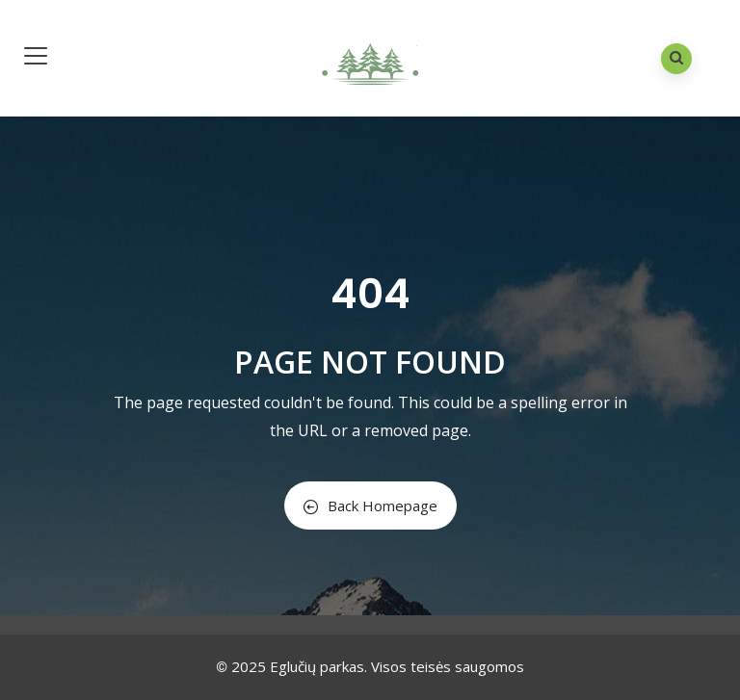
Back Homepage (370, 506)
